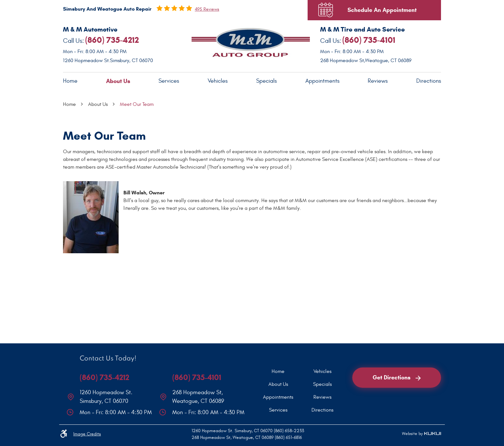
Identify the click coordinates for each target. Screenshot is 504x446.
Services (169, 81)
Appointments (322, 81)
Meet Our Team (137, 104)
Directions (429, 81)
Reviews (378, 81)
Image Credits (87, 434)
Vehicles (218, 81)
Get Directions (397, 377)
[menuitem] (70, 81)
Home (70, 81)
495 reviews (207, 9)
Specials (266, 81)
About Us (118, 81)
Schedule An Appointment (382, 10)
